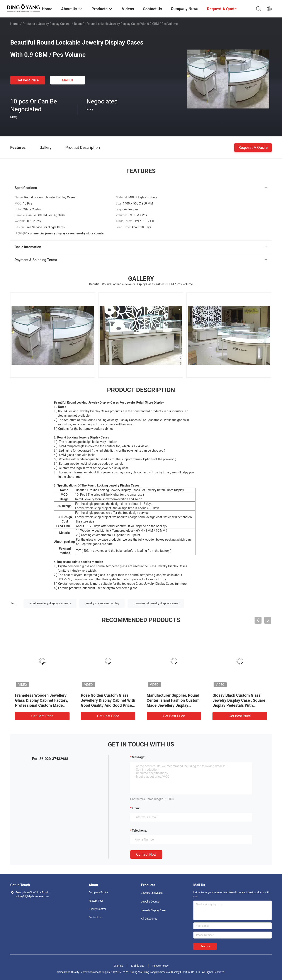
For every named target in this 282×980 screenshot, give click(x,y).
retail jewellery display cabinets (50, 603)
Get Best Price (28, 80)
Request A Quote (253, 147)
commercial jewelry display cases (156, 603)
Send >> (205, 946)
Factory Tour (96, 901)
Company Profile (98, 892)
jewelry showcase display (102, 603)
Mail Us (68, 80)
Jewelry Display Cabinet (54, 24)
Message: (138, 757)
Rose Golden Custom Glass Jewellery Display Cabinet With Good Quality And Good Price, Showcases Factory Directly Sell (108, 705)
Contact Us (95, 917)
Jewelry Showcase (152, 893)
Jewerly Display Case (153, 910)
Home (14, 24)
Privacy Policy (160, 966)
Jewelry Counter (150, 902)
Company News (185, 9)
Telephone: (139, 830)
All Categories (149, 919)
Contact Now (146, 854)
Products (29, 24)
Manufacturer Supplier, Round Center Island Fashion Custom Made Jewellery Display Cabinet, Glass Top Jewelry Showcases (173, 705)
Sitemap (118, 966)
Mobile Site (138, 966)
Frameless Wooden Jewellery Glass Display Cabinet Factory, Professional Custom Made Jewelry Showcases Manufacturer (42, 705)
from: (136, 808)
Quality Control (97, 909)
